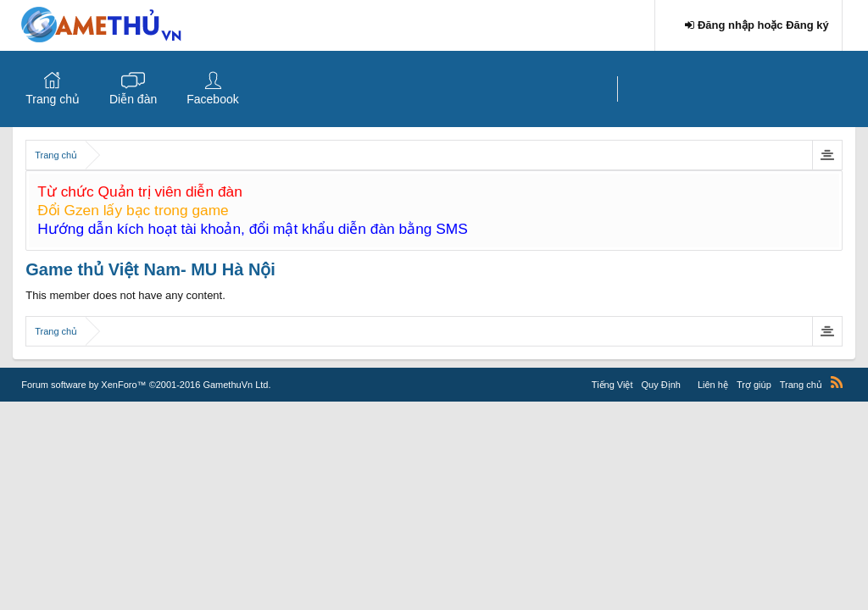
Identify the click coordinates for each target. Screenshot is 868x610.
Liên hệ (713, 385)
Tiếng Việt (612, 385)
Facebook (212, 99)
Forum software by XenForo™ (146, 385)
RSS (837, 382)
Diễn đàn (133, 99)
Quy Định (661, 385)
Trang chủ (53, 99)
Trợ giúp (754, 385)
